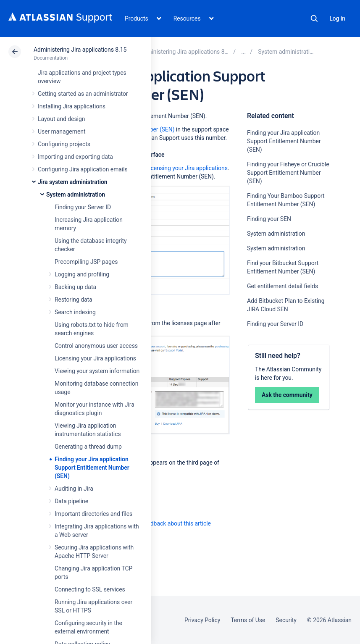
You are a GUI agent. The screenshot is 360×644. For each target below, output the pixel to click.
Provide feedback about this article (166, 523)
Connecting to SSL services (90, 589)
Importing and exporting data (75, 157)
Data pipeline (71, 501)
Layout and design (61, 119)
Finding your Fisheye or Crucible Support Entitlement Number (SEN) (288, 173)
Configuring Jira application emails (83, 169)
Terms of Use (248, 620)
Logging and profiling (82, 274)
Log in (337, 18)
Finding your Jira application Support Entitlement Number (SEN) (92, 468)
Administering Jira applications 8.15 (80, 50)
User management (62, 131)
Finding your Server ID (83, 207)
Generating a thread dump (88, 447)
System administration (76, 195)
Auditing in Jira (74, 489)
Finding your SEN (269, 219)
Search (314, 18)
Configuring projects (64, 144)
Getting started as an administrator (83, 94)
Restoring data (74, 300)
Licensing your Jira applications (95, 358)
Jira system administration (73, 182)
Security (286, 620)
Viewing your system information (97, 371)
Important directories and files (93, 514)
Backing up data (75, 287)
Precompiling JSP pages (86, 262)
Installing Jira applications (72, 106)
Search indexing (75, 312)
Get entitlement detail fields (282, 286)
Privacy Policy (202, 620)
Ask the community (287, 395)
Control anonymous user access (96, 346)
